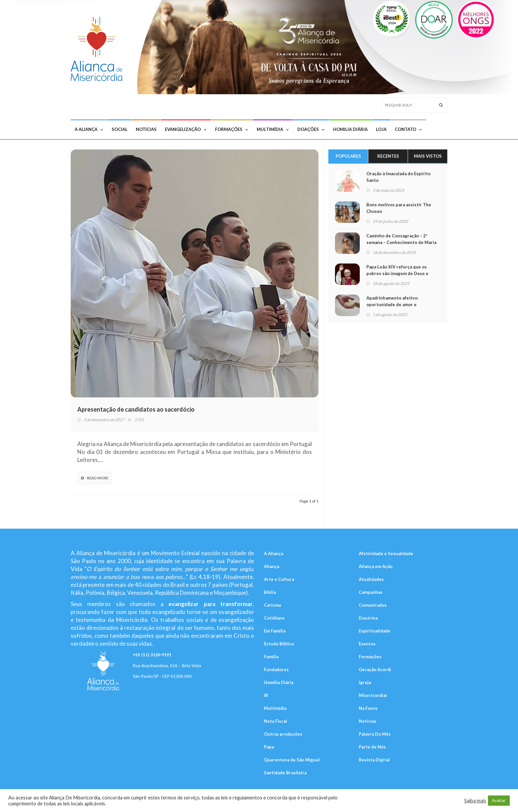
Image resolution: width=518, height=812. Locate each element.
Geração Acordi (375, 670)
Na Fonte (368, 708)
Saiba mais (475, 801)
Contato (408, 129)
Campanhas (371, 592)
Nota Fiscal (276, 721)
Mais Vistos (428, 156)
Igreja (365, 682)
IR (266, 695)
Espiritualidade (375, 631)
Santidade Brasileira (285, 773)
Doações (311, 129)
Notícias (146, 129)
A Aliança (89, 129)
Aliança (272, 566)
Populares (348, 156)
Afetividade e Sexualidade (386, 553)
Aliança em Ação (376, 566)
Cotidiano (274, 618)
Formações (232, 129)
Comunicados (373, 605)
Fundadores (276, 670)
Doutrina (368, 618)
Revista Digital (374, 760)
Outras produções (283, 734)
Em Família (275, 631)
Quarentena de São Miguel (292, 760)
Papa (269, 747)
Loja (381, 129)
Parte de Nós (372, 747)
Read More (95, 478)
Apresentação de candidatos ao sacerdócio (136, 409)
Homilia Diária (350, 129)
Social (120, 129)
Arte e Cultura (279, 579)
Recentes (388, 156)
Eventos (367, 644)
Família (271, 657)
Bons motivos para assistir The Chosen (399, 208)
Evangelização (186, 129)
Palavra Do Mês (375, 734)
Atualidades (371, 579)
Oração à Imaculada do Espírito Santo (398, 177)
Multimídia (273, 129)
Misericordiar (373, 695)
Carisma (272, 605)
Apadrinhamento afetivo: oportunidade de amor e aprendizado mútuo (392, 304)
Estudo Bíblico (279, 644)
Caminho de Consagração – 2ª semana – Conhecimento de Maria (401, 239)
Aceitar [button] (499, 800)
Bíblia (270, 592)
